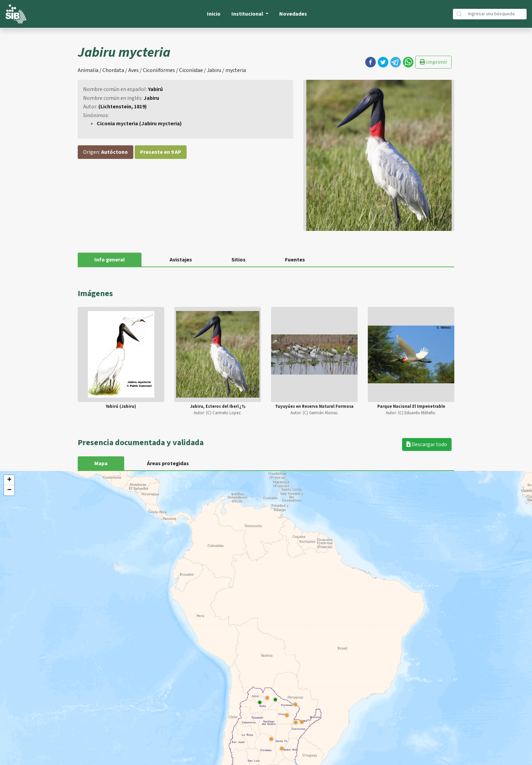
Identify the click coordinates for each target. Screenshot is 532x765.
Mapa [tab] (101, 463)
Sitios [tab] (239, 260)
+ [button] (9, 480)
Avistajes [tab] (181, 260)
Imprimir (433, 62)
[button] (370, 62)
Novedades (293, 14)
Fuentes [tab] (295, 260)
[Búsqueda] (496, 14)
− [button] (9, 490)
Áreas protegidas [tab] (168, 463)
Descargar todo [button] (427, 444)
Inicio (214, 14)
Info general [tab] (110, 260)
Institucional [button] (248, 14)
